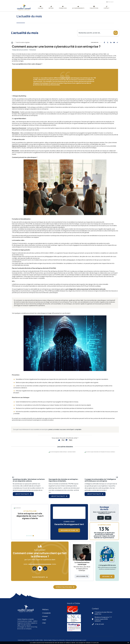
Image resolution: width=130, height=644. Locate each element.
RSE (44, 623)
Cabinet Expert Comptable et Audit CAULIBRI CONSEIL (41, 640)
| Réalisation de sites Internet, (83, 640)
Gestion (45, 616)
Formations (63, 7)
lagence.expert (94, 640)
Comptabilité (46, 613)
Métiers (51, 7)
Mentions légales (59, 640)
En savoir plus (95, 643)
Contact (106, 7)
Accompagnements (78, 7)
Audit (44, 620)
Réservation (110, 2)
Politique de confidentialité (69, 640)
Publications (94, 7)
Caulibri (41, 7)
